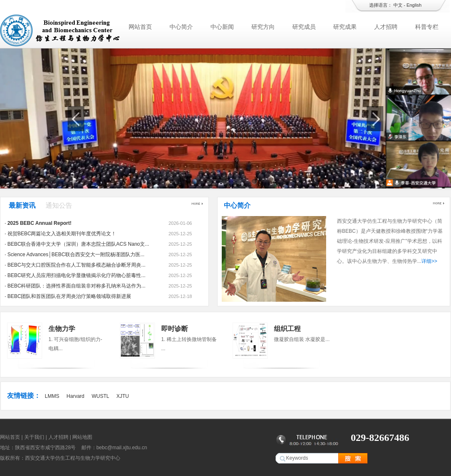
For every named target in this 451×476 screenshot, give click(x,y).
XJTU (123, 396)
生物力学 (62, 329)
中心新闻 (222, 27)
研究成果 (345, 27)
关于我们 (34, 437)
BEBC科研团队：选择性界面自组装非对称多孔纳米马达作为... (77, 286)
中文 (398, 5)
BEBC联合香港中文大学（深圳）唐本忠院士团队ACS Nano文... (78, 244)
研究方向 (263, 27)
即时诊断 (175, 329)
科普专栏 (427, 27)
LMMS (52, 396)
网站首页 (140, 27)
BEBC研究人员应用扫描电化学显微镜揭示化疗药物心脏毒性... (77, 275)
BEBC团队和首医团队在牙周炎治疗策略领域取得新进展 (70, 296)
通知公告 (59, 205)
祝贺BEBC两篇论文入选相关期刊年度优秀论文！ (62, 234)
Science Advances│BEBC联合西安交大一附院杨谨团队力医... (76, 255)
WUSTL (100, 396)
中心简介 (181, 27)
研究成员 (304, 27)
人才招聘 (386, 27)
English (414, 5)
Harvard (75, 396)
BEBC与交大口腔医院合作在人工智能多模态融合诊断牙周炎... (77, 265)
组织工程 (287, 329)
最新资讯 (22, 205)
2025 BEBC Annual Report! (40, 223)
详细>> (429, 261)
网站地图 (82, 437)
